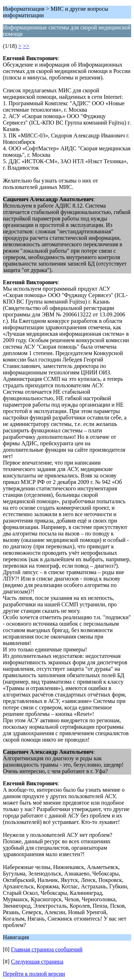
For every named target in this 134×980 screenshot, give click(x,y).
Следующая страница (37, 962)
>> (26, 46)
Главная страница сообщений (47, 949)
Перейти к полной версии (34, 974)
